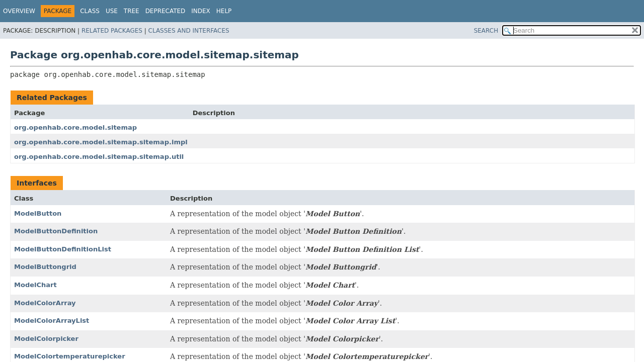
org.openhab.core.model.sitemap (75, 127)
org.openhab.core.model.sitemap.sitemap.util (99, 157)
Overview (19, 11)
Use (112, 11)
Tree (132, 11)
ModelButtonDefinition (56, 231)
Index (201, 11)
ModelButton (38, 213)
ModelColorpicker (46, 339)
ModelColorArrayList (52, 321)
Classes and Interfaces (189, 31)
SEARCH (486, 31)
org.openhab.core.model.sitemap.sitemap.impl (101, 142)
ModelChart (35, 285)
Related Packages (112, 31)
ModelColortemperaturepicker (70, 356)
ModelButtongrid (45, 267)
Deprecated (166, 11)
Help (224, 11)
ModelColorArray (45, 303)
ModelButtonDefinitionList (63, 249)
